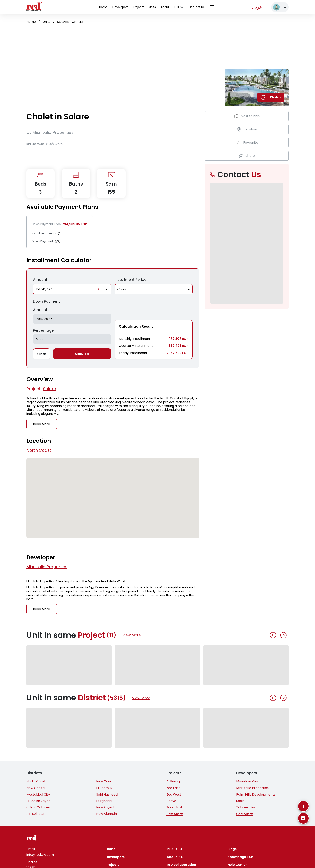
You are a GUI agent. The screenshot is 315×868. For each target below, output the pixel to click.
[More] (303, 806)
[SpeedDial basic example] (303, 818)
